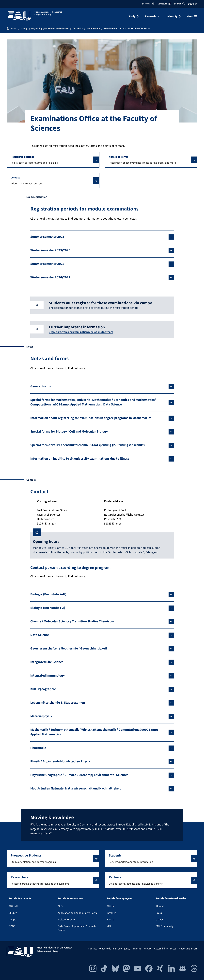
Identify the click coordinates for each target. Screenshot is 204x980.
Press (159, 913)
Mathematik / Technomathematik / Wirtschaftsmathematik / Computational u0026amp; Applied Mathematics (94, 732)
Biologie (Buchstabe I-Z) (48, 608)
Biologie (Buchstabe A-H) (48, 594)
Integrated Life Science (47, 662)
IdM (109, 926)
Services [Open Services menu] (148, 4)
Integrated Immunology (47, 676)
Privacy (147, 949)
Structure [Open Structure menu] (164, 4)
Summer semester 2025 (47, 237)
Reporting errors (188, 949)
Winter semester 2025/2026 (50, 250)
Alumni (160, 906)
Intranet (111, 913)
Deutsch (193, 4)
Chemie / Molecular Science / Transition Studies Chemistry (72, 621)
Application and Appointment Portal (78, 913)
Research (150, 16)
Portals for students (20, 898)
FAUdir (110, 906)
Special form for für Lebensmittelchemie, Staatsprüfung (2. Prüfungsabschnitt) (88, 445)
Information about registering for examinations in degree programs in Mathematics (91, 418)
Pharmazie (38, 748)
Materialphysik (41, 716)
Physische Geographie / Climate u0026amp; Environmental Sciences (79, 775)
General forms (41, 386)
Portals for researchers (71, 898)
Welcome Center (67, 920)
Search (179, 4)
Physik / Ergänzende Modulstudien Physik (60, 761)
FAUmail (13, 906)
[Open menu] (192, 16)
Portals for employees (119, 898)
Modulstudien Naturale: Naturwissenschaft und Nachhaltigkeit (76, 788)
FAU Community (165, 926)
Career (159, 920)
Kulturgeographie (43, 689)
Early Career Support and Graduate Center (77, 928)
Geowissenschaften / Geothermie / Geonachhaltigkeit (69, 648)
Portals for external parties (171, 898)
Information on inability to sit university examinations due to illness (80, 459)
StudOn (13, 913)
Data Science (40, 635)
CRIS (60, 906)
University (172, 16)
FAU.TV (110, 920)
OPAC (12, 926)
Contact (92, 949)
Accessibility (161, 949)
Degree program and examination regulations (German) (84, 332)
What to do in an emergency (115, 949)
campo (12, 920)
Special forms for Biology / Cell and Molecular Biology (69, 432)
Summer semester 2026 (47, 264)
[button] (53, 160)
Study (132, 16)
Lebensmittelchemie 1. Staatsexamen (58, 703)
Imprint (137, 949)
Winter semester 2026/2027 (50, 277)
